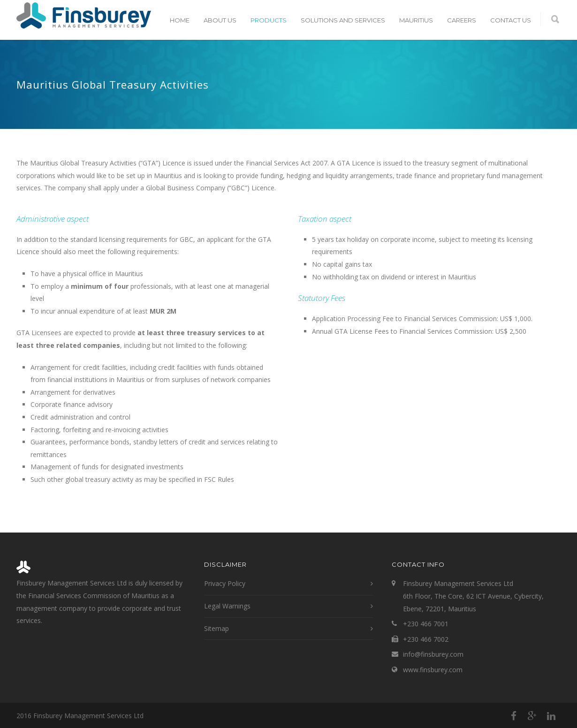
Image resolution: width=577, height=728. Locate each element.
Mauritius (416, 20)
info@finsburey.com (433, 654)
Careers (462, 20)
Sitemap (216, 628)
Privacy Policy (225, 583)
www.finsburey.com (433, 670)
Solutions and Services (343, 20)
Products (269, 20)
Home (180, 20)
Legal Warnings (227, 606)
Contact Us (511, 20)
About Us (220, 20)
